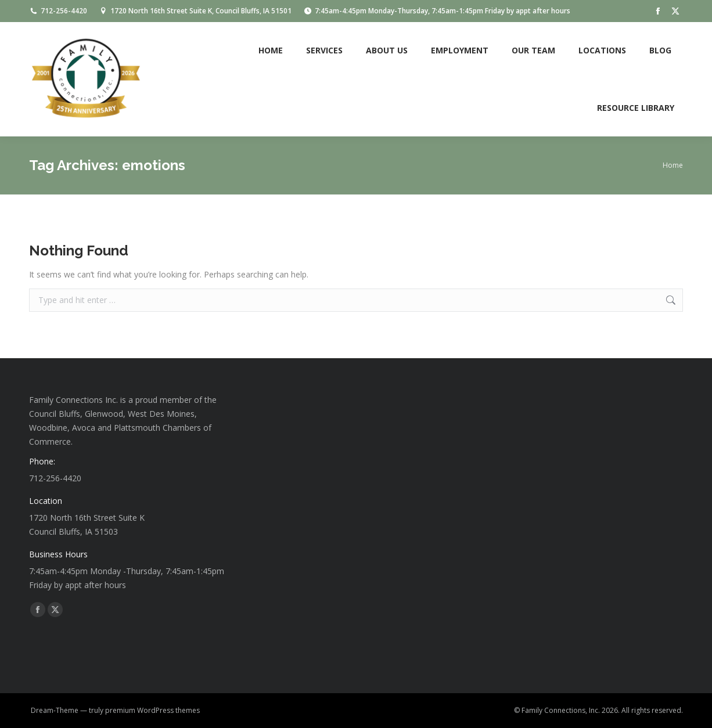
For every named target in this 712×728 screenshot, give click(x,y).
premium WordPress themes (152, 710)
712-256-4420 (58, 11)
